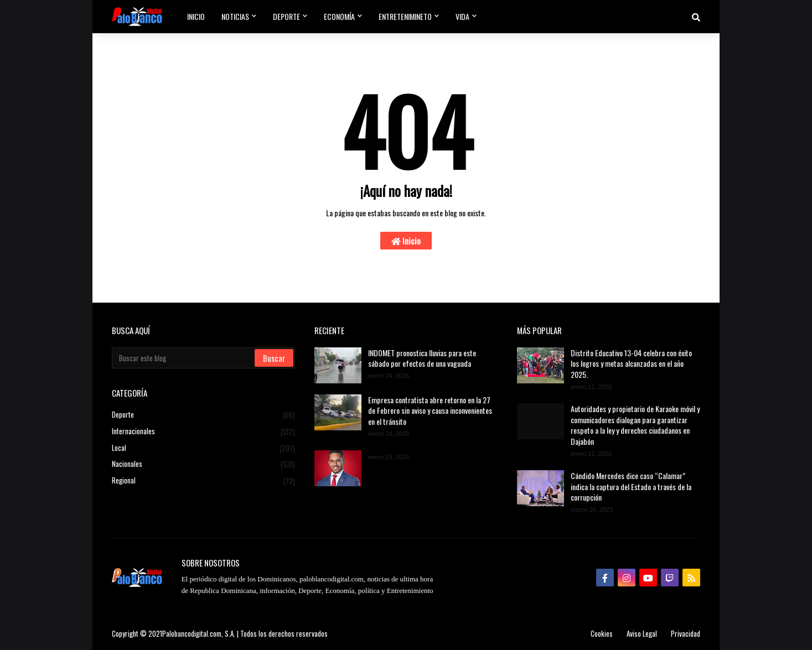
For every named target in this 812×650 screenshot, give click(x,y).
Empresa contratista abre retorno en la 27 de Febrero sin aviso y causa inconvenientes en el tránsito (430, 411)
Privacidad (686, 633)
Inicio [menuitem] (196, 16)
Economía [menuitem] (339, 16)
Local (203, 448)
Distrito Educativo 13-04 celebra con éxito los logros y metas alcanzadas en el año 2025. (631, 364)
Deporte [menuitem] (286, 16)
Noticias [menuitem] (235, 16)
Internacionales (203, 431)
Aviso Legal (642, 633)
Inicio (406, 241)
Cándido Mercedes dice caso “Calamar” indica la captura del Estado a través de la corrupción (631, 487)
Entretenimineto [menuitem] (405, 16)
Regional (203, 480)
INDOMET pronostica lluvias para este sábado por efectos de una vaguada (422, 358)
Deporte (203, 415)
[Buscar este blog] (184, 358)
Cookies (602, 633)
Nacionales (203, 464)
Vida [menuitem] (462, 16)
